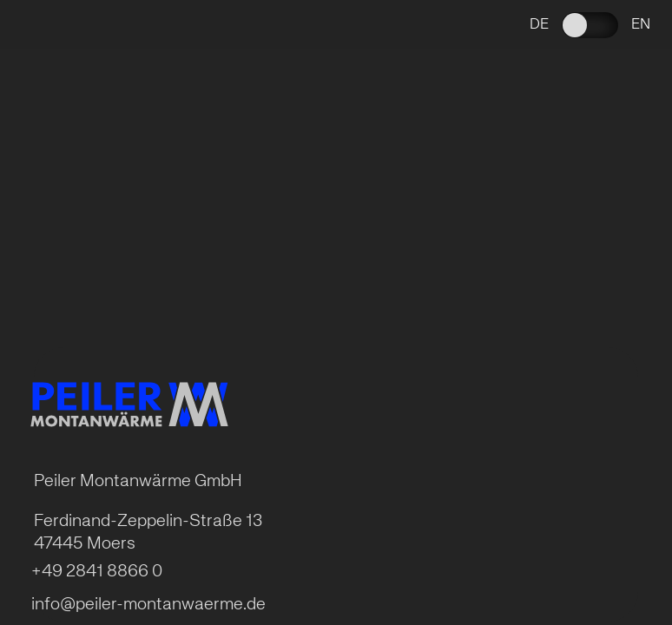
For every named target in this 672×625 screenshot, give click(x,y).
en (641, 25)
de (539, 25)
